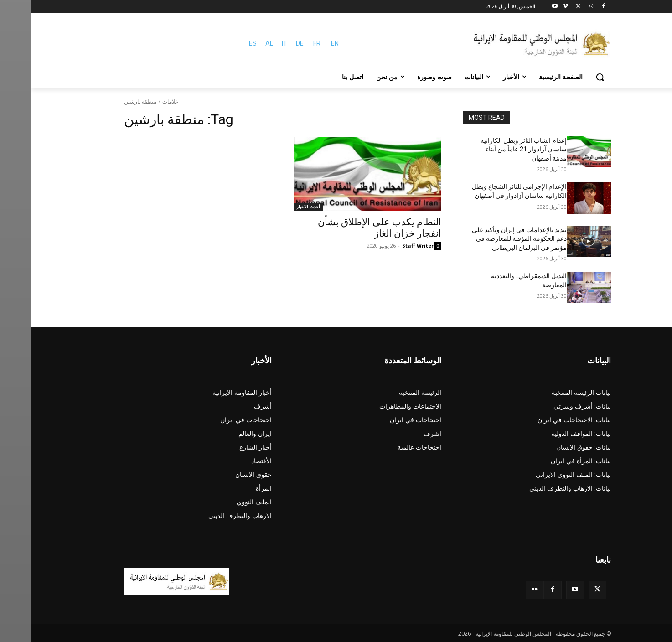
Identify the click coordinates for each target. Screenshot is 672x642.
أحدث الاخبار (277, 207)
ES (221, 43)
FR (285, 43)
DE (268, 43)
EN (303, 43)
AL (238, 43)
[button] (569, 77)
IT (253, 43)
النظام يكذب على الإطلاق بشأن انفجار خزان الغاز (348, 228)
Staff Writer (386, 246)
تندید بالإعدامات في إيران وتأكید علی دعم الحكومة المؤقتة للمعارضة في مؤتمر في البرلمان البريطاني (488, 239)
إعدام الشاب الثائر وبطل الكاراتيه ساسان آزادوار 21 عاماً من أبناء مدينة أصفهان (492, 149)
